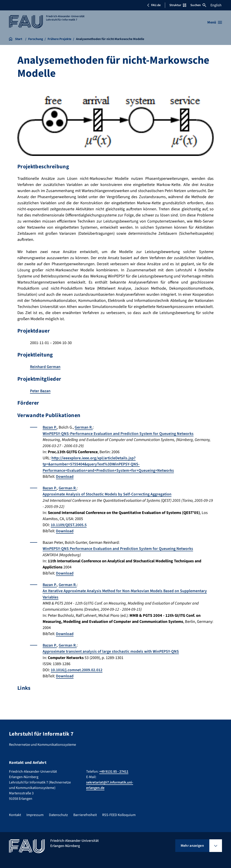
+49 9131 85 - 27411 (114, 770)
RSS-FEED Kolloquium (119, 813)
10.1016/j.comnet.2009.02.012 (77, 669)
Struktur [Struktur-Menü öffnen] (178, 5)
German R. (84, 427)
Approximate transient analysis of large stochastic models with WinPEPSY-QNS (112, 650)
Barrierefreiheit (85, 813)
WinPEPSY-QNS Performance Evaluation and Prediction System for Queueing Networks (119, 548)
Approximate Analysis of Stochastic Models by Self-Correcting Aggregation (108, 494)
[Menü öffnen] (215, 22)
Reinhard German (45, 367)
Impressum (35, 813)
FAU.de (154, 5)
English (216, 5)
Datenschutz (58, 813)
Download (65, 476)
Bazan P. (50, 427)
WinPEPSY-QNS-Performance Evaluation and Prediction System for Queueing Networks (119, 433)
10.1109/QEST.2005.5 (69, 524)
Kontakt (15, 813)
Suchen (198, 5)
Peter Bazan (40, 391)
